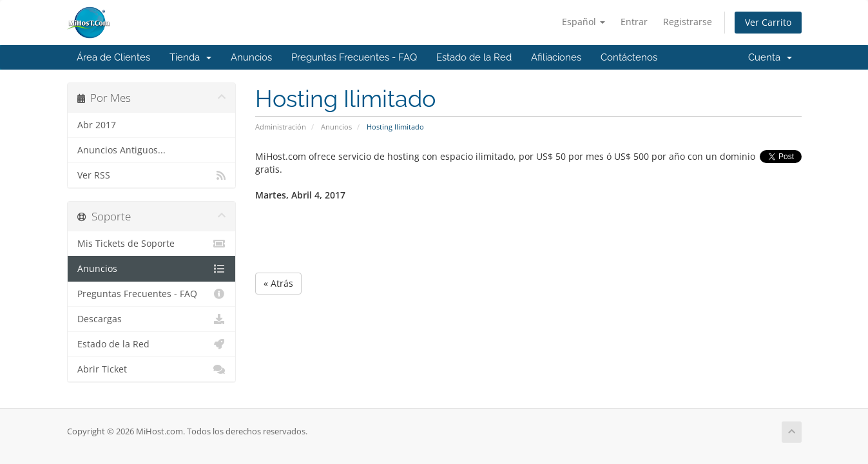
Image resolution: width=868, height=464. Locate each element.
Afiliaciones (556, 57)
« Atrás (278, 283)
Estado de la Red (474, 57)
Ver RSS (152, 175)
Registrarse (688, 22)
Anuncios (251, 57)
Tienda (190, 57)
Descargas (152, 319)
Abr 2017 (97, 125)
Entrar (634, 22)
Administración (281, 127)
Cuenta (770, 57)
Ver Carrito (768, 22)
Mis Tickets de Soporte (152, 244)
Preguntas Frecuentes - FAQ (354, 57)
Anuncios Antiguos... (121, 150)
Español (583, 22)
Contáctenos (629, 57)
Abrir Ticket (152, 369)
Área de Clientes (113, 57)
